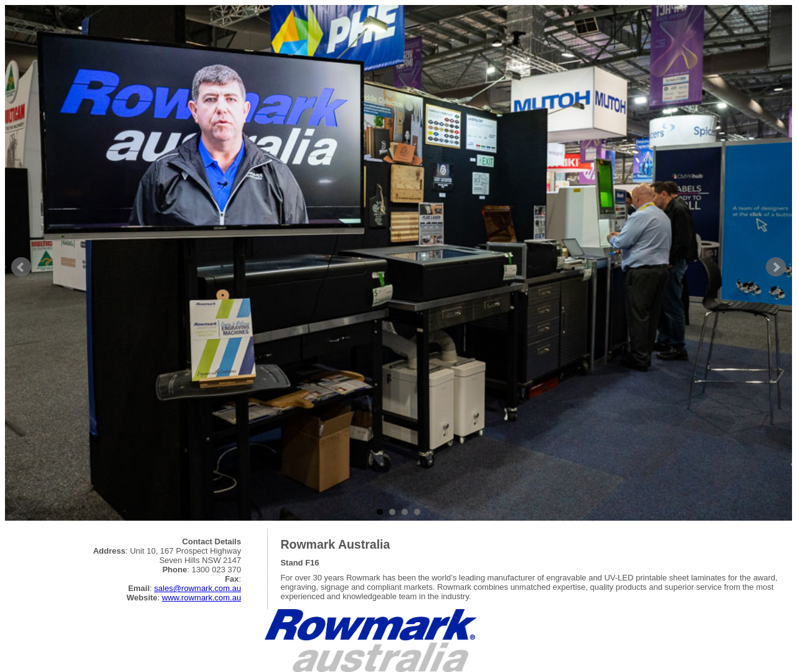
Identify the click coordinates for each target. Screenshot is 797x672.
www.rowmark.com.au (201, 598)
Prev (21, 267)
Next (776, 267)
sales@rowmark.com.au (198, 588)
